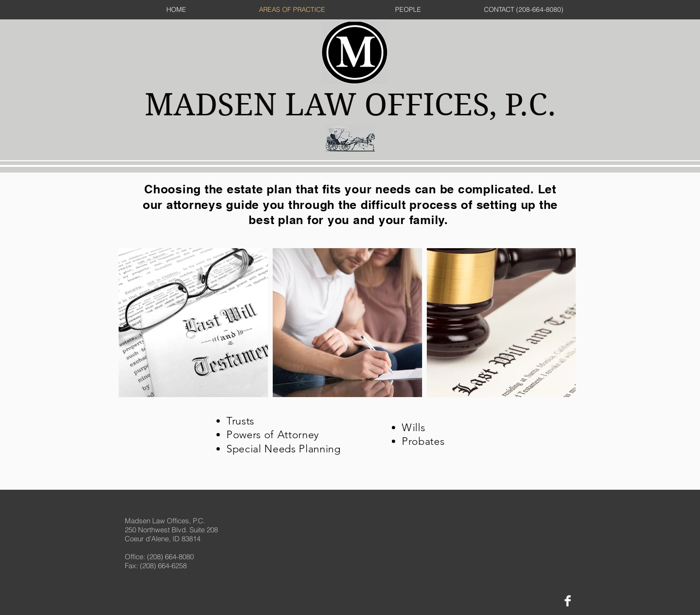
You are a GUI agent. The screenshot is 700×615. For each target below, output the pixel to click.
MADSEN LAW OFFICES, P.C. (350, 105)
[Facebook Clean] (568, 601)
